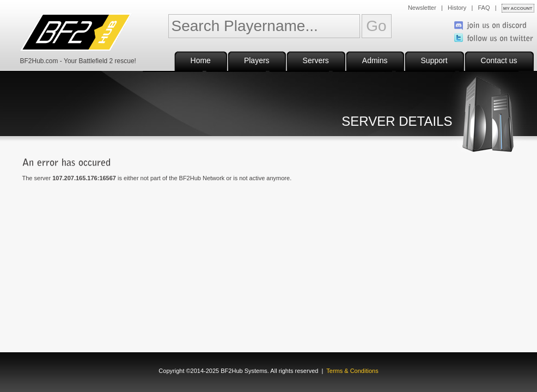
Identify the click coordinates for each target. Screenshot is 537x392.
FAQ (484, 8)
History (457, 8)
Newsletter (422, 8)
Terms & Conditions (352, 371)
